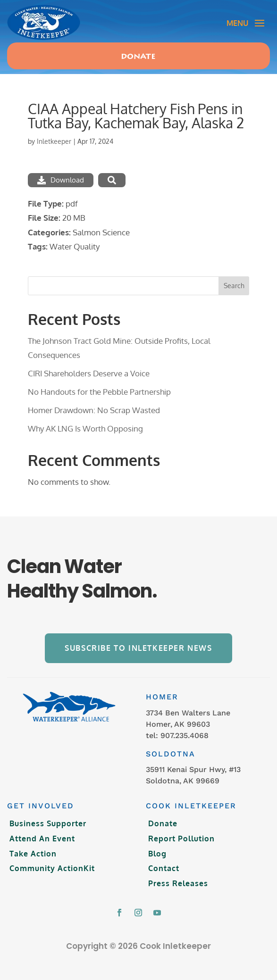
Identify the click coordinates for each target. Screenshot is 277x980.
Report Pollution (181, 839)
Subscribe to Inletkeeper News (138, 648)
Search (234, 286)
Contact (164, 868)
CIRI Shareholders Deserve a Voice (89, 373)
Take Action (33, 854)
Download (61, 180)
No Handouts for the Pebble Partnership (99, 392)
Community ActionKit (52, 868)
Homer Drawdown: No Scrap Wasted (94, 410)
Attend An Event (42, 839)
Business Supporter (48, 823)
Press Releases (178, 883)
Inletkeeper (54, 141)
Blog (157, 854)
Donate (138, 57)
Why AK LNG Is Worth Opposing (85, 428)
